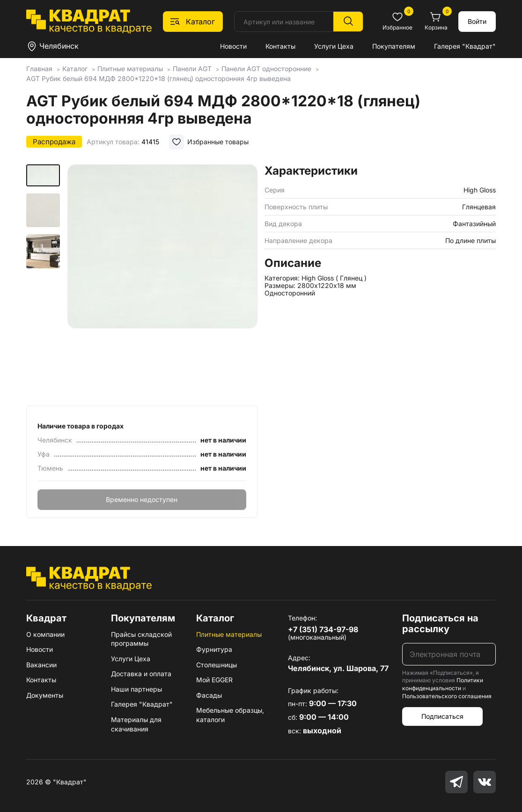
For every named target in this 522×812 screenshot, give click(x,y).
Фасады (209, 695)
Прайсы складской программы (141, 639)
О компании (45, 634)
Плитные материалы (229, 634)
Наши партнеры (136, 689)
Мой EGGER (214, 680)
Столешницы (217, 665)
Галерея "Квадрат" (465, 46)
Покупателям (394, 46)
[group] (162, 282)
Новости (233, 46)
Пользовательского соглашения (447, 696)
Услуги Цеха (334, 46)
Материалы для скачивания (136, 724)
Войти (477, 21)
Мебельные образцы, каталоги (230, 715)
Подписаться (442, 716)
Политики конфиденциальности (443, 684)
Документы (45, 695)
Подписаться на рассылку (440, 624)
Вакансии (41, 665)
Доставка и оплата (141, 674)
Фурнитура (214, 649)
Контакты (280, 46)
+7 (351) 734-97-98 (323, 629)
